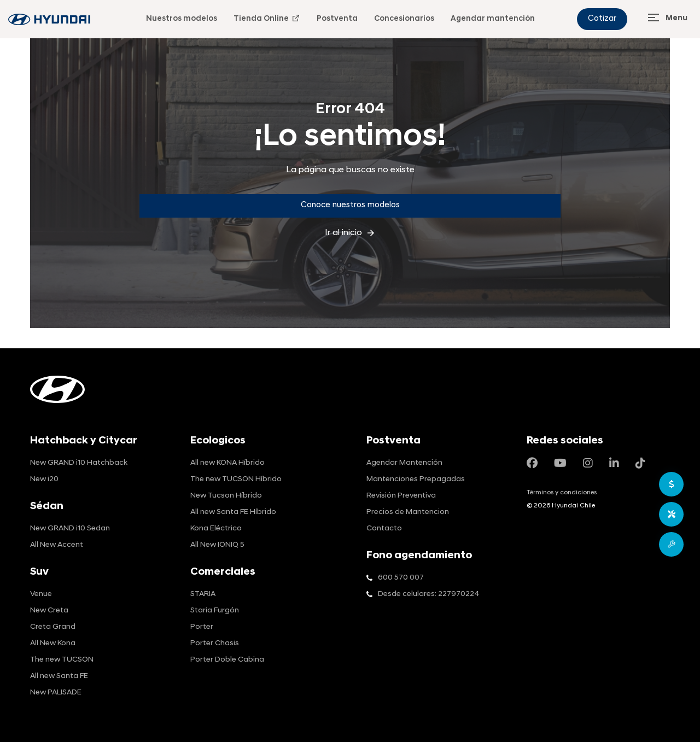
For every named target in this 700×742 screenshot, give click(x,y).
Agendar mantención (493, 19)
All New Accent (57, 545)
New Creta (49, 610)
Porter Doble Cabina (227, 660)
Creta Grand (53, 627)
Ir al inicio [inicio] (350, 233)
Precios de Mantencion (408, 512)
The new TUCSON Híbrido (236, 479)
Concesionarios (404, 19)
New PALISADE (56, 693)
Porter (202, 627)
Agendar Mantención (404, 463)
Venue (41, 594)
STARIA (203, 594)
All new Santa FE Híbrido (233, 512)
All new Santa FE (59, 676)
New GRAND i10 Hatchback (79, 463)
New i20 (44, 479)
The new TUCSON (62, 660)
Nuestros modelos (182, 19)
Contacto (384, 528)
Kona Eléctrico (216, 528)
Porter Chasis (215, 643)
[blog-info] (49, 19)
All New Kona (53, 643)
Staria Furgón (215, 610)
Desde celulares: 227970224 (429, 594)
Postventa (337, 19)
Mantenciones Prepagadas (416, 479)
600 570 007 (401, 578)
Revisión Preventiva (401, 496)
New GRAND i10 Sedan (70, 528)
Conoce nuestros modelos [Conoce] (350, 205)
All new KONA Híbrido (227, 463)
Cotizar (602, 19)
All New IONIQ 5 (217, 545)
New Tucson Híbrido (226, 496)
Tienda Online (267, 18)
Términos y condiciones (562, 493)
